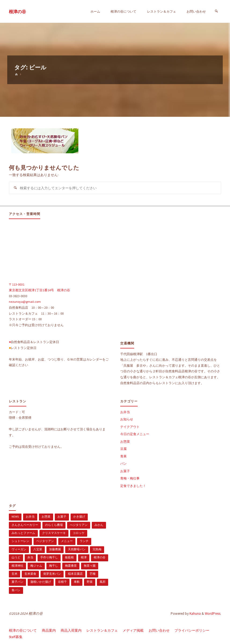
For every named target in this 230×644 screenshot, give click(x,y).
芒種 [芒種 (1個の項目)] (93, 574)
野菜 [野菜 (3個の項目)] (90, 582)
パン (123, 463)
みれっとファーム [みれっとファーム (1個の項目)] (23, 533)
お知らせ (127, 419)
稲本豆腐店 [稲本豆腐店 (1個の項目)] (75, 574)
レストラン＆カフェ (102, 630)
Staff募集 (16, 637)
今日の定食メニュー (135, 434)
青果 (123, 456)
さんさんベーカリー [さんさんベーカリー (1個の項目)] (25, 525)
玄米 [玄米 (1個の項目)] (14, 574)
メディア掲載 (133, 630)
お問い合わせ (159, 630)
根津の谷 (17, 12)
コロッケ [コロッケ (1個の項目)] (79, 533)
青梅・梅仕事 (130, 478)
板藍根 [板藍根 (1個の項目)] (69, 557)
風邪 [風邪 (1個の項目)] (103, 582)
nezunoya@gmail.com (25, 302)
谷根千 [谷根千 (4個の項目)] (62, 582)
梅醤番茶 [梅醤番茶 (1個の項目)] (71, 566)
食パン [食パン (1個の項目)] (16, 590)
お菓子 (125, 471)
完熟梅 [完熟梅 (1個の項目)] (97, 549)
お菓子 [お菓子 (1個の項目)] (62, 516)
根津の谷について (23, 630)
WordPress (213, 614)
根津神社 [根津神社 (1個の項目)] (17, 566)
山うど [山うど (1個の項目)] (16, 557)
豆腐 (123, 449)
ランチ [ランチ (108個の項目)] (84, 541)
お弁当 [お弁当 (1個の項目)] (30, 516)
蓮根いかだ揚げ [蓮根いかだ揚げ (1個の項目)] (41, 582)
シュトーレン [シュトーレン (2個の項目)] (20, 541)
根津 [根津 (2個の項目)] (84, 557)
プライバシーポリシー (192, 630)
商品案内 (49, 630)
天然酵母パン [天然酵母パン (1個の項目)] (77, 549)
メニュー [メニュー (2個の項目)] (67, 541)
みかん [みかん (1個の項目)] (99, 525)
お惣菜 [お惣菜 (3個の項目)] (46, 516)
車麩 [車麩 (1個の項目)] (77, 582)
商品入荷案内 (71, 630)
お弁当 (125, 412)
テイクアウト (130, 427)
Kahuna (195, 614)
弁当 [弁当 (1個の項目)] (30, 557)
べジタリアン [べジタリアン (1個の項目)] (79, 525)
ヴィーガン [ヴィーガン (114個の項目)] (19, 549)
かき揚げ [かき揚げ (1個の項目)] (79, 516)
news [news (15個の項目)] (15, 516)
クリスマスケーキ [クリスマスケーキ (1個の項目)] (54, 533)
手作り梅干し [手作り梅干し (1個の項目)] (49, 557)
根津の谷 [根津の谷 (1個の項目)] (100, 557)
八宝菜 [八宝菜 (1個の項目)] (38, 549)
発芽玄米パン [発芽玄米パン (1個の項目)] (52, 574)
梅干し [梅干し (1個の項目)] (54, 566)
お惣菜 (125, 441)
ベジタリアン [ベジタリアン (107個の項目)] (45, 541)
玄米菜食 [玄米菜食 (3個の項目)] (30, 574)
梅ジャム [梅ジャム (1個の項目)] (36, 566)
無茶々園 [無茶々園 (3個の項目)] (90, 566)
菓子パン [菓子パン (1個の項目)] (17, 582)
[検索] (216, 11)
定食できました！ (133, 486)
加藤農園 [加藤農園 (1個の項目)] (55, 549)
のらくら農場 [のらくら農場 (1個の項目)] (54, 525)
